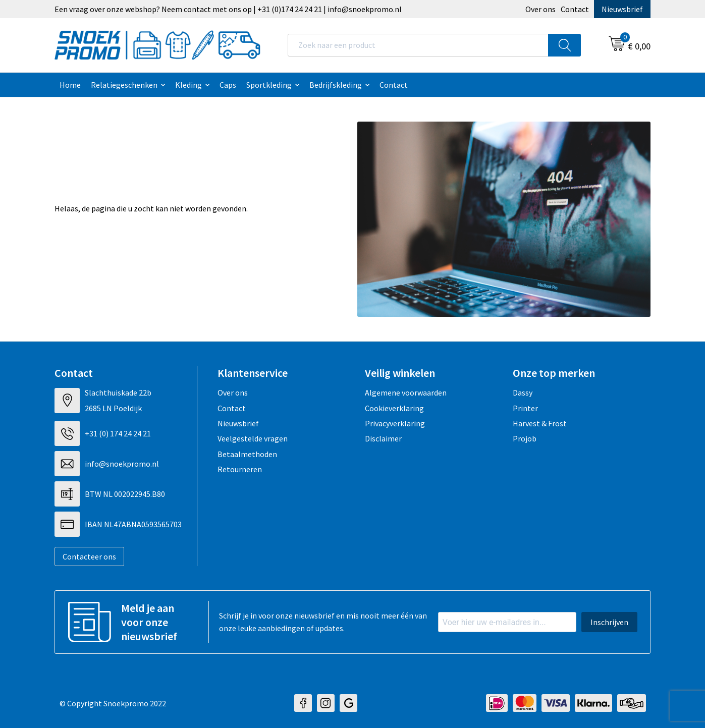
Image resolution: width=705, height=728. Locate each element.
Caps (228, 85)
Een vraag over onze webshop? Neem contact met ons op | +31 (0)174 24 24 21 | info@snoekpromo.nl (228, 9)
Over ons (540, 9)
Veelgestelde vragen (253, 438)
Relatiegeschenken (124, 85)
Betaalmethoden (247, 454)
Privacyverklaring (395, 423)
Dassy (523, 393)
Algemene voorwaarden (406, 393)
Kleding (188, 85)
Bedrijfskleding (336, 85)
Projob (525, 438)
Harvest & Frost (540, 423)
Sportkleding (269, 85)
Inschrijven (609, 622)
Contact (575, 9)
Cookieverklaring (394, 408)
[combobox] (418, 45)
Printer (525, 408)
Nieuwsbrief (622, 9)
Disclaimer (383, 438)
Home (70, 85)
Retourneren (240, 469)
